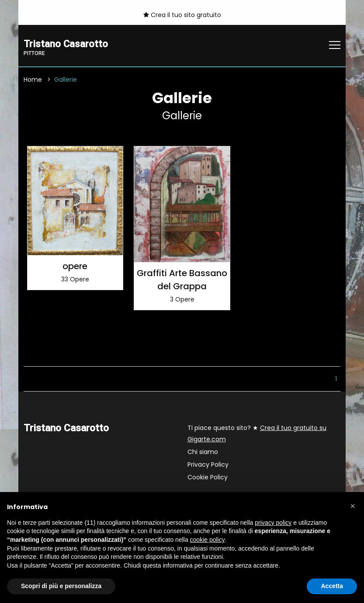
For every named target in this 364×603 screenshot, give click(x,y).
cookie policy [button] (208, 540)
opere (75, 266)
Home (33, 80)
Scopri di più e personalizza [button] (61, 586)
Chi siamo (203, 452)
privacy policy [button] (273, 523)
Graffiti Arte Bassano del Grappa (182, 280)
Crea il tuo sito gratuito (182, 15)
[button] (353, 506)
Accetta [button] (332, 586)
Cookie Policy (208, 477)
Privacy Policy (208, 464)
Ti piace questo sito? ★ (257, 433)
